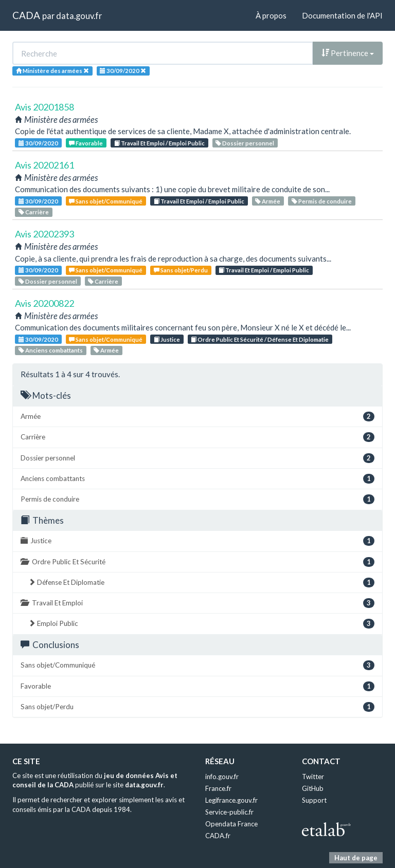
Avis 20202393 (44, 234)
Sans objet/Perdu (181, 270)
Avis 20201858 (44, 107)
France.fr (218, 788)
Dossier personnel (245, 143)
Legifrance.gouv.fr (231, 800)
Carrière (34, 212)
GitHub (313, 788)
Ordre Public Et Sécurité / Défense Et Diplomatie (260, 339)
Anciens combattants (51, 350)
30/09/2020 (38, 143)
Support (314, 800)
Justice (167, 339)
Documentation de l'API (342, 15)
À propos (271, 15)
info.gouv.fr (222, 777)
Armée (268, 201)
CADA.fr (218, 836)
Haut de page (356, 858)
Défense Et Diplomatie (201, 583)
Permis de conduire (322, 201)
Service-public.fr (229, 812)
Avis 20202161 (44, 165)
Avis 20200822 (44, 303)
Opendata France (231, 824)
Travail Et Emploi (197, 603)
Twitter (313, 777)
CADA (26, 15)
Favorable (86, 143)
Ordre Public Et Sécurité (197, 562)
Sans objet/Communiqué (106, 201)
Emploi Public (201, 624)
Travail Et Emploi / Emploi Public (159, 143)
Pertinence (348, 53)
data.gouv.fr (79, 16)
